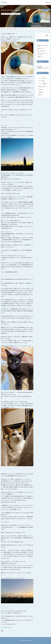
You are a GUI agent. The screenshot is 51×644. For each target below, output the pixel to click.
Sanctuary (30, 640)
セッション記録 (43, 78)
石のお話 (41, 90)
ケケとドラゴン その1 (23, 29)
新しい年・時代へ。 (42, 51)
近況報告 (41, 93)
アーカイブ (39, 66)
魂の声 (18, 14)
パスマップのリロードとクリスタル (42, 54)
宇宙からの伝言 (43, 87)
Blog (7, 29)
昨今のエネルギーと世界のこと (42, 46)
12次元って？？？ (41, 49)
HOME (3, 29)
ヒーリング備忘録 (13, 14)
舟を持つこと (40, 57)
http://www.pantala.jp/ (6, 627)
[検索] (47, 35)
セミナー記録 (42, 81)
